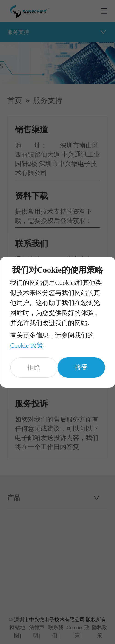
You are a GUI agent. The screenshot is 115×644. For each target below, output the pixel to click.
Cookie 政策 (27, 345)
